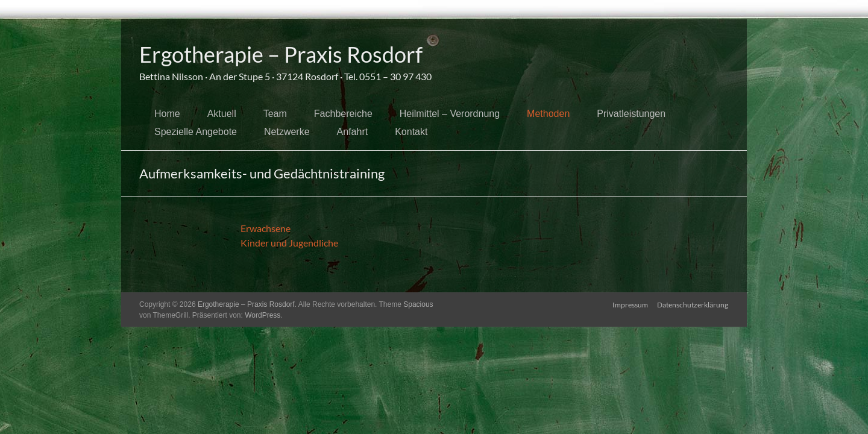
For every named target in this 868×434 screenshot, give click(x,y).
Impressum (630, 304)
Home (167, 114)
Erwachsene (266, 228)
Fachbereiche (343, 114)
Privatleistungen (631, 114)
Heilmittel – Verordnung (450, 114)
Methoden (548, 114)
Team (275, 114)
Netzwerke (287, 132)
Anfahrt (353, 132)
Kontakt (411, 132)
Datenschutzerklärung (693, 304)
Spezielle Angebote (196, 132)
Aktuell (222, 114)
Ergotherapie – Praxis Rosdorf (281, 54)
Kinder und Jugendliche (289, 243)
